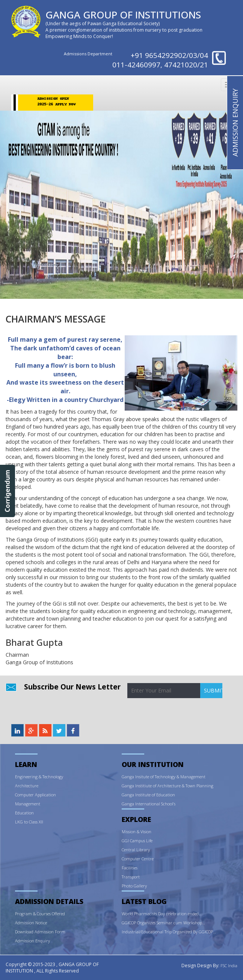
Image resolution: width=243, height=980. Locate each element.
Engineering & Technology (39, 777)
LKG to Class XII (29, 822)
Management (28, 804)
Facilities (130, 868)
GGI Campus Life (137, 841)
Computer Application (35, 795)
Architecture (27, 786)
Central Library (136, 850)
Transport (131, 877)
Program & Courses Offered (40, 914)
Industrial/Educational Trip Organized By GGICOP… (169, 932)
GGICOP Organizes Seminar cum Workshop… (163, 923)
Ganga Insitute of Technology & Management (164, 777)
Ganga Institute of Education (148, 795)
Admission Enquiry (32, 941)
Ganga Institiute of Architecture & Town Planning (168, 786)
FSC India (229, 966)
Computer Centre (138, 859)
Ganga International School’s (149, 804)
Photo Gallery (134, 886)
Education (24, 813)
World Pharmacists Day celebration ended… (162, 914)
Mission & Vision (137, 832)
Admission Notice (31, 923)
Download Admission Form (40, 932)
